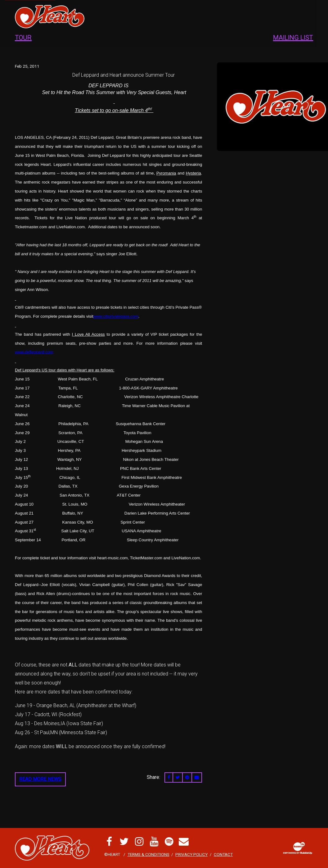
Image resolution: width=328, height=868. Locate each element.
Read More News (40, 779)
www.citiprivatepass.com (116, 316)
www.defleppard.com (34, 352)
